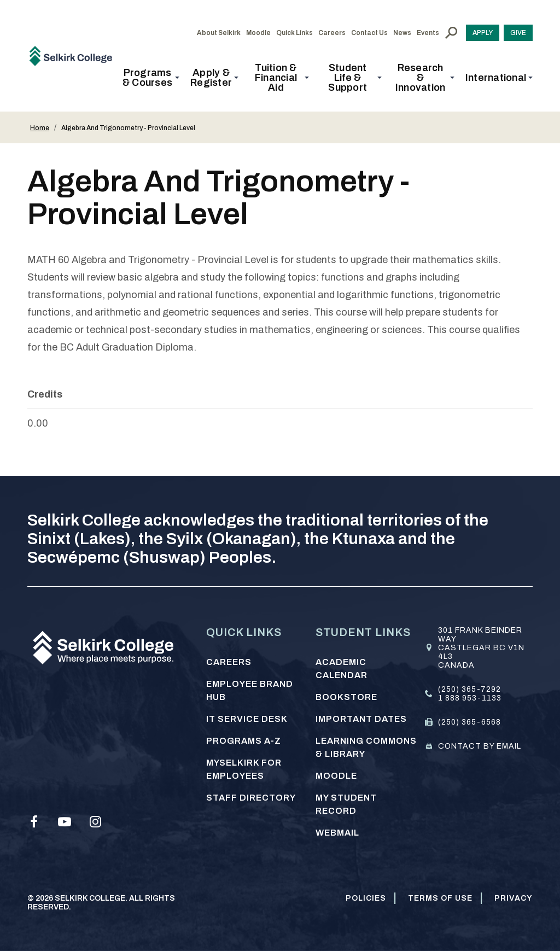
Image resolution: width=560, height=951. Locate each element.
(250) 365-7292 (469, 689)
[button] (151, 78)
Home (40, 128)
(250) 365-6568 (469, 722)
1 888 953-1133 (470, 698)
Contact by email (480, 746)
